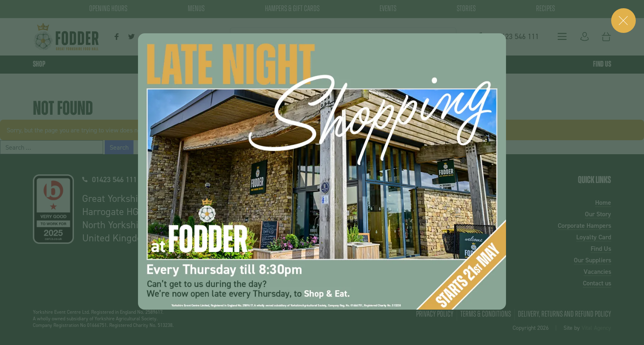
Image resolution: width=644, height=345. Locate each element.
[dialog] (322, 171)
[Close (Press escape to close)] (623, 21)
